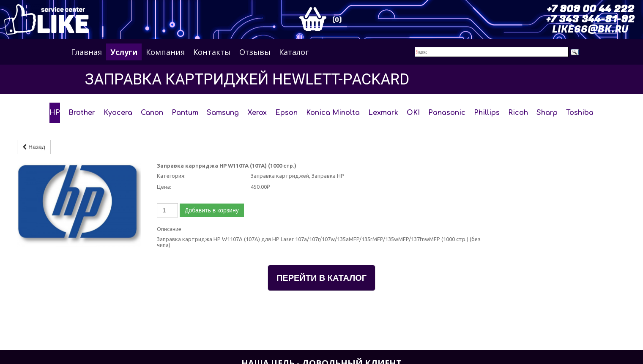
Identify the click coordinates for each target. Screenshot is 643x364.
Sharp (547, 113)
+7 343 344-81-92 (590, 19)
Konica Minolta (333, 113)
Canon (152, 113)
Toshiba (580, 113)
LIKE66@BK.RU (590, 29)
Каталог (294, 52)
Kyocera (118, 113)
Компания (165, 52)
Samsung (223, 113)
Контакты (212, 52)
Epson (286, 113)
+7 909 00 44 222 (591, 9)
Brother (82, 113)
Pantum (185, 113)
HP (55, 113)
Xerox (257, 113)
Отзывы (255, 52)
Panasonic (447, 113)
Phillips (487, 113)
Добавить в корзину (212, 210)
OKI (413, 113)
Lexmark (383, 113)
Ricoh (518, 113)
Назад (34, 147)
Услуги (124, 52)
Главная (86, 52)
